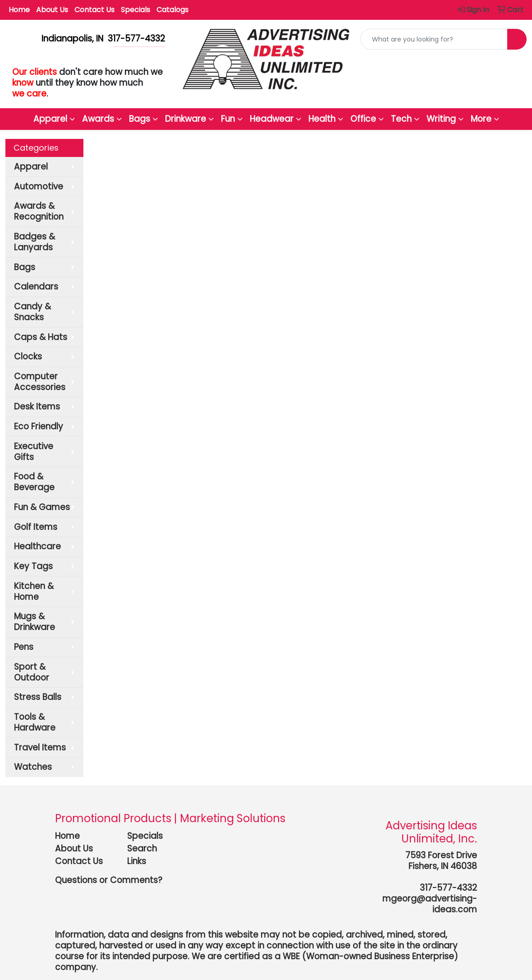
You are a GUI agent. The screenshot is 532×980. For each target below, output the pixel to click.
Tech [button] (401, 119)
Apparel (31, 167)
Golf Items (36, 527)
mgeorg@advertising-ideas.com (430, 904)
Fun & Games (42, 507)
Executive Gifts (34, 452)
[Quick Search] (434, 39)
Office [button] (363, 119)
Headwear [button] (272, 119)
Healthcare (37, 546)
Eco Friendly (39, 426)
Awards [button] (98, 119)
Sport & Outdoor (32, 672)
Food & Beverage (34, 482)
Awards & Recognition (39, 211)
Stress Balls (38, 697)
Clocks (28, 357)
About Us (52, 10)
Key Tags (33, 566)
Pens (24, 647)
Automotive (39, 186)
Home (19, 10)
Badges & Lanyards (34, 242)
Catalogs (172, 10)
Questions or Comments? (109, 880)
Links (137, 861)
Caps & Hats (41, 337)
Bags (25, 267)
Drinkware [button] (186, 119)
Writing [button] (441, 119)
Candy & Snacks (32, 312)
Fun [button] (228, 119)
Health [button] (322, 119)
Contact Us (94, 10)
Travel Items (40, 748)
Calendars (36, 287)
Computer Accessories (40, 382)
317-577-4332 (448, 888)
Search (142, 849)
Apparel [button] (50, 119)
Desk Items (37, 407)
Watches (33, 767)
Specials (135, 10)
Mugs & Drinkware (34, 622)
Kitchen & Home (34, 591)
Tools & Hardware (35, 722)
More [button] (481, 119)
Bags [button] (140, 119)
